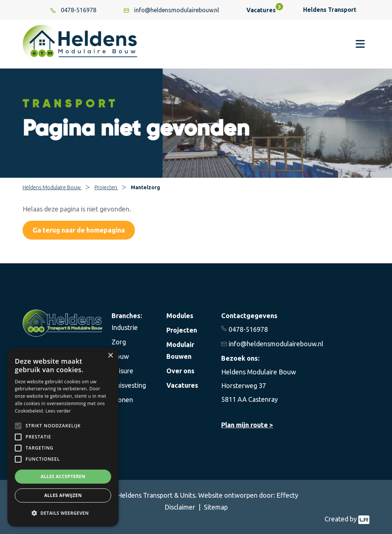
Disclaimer (181, 507)
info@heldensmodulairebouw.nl (276, 344)
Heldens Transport (332, 10)
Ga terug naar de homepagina (79, 230)
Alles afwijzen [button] (63, 495)
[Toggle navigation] (360, 44)
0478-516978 (248, 329)
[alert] (63, 437)
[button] (63, 513)
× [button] (110, 356)
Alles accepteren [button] (63, 476)
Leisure (122, 371)
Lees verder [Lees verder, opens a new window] (58, 411)
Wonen (122, 400)
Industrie (125, 327)
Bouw (120, 356)
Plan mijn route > (247, 425)
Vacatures (261, 10)
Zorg (119, 342)
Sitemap (216, 507)
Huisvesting (129, 385)
